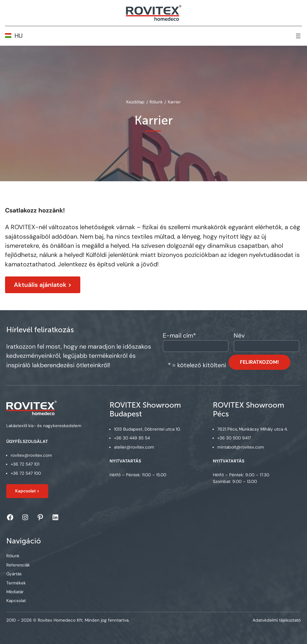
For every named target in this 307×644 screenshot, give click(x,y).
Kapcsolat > (27, 491)
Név (239, 336)
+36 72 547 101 (25, 464)
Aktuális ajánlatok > (43, 285)
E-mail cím (179, 336)
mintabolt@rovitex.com (241, 447)
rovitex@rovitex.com (31, 455)
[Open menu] (298, 36)
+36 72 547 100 (26, 473)
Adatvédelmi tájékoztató (277, 620)
